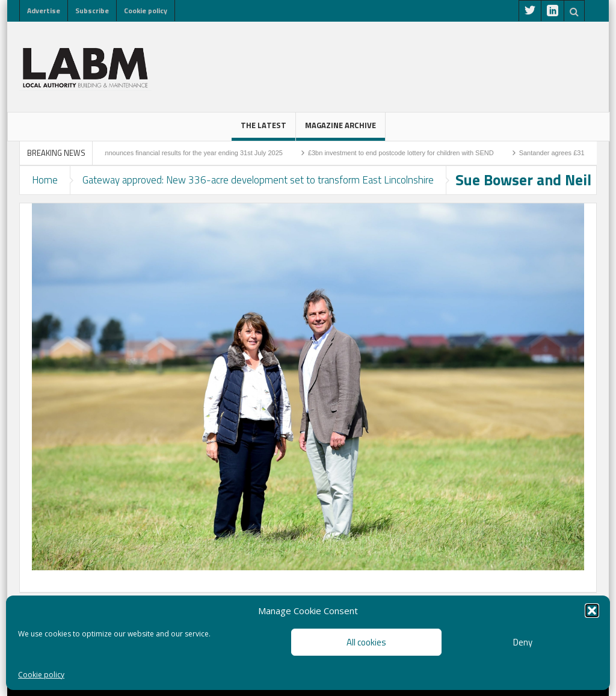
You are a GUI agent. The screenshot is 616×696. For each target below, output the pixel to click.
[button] (592, 611)
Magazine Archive (340, 130)
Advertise (44, 11)
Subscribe (92, 11)
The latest (263, 130)
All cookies (366, 642)
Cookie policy (41, 675)
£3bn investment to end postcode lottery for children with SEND (406, 153)
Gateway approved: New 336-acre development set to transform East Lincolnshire (258, 180)
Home (45, 180)
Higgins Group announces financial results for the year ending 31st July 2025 (175, 153)
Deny (523, 642)
